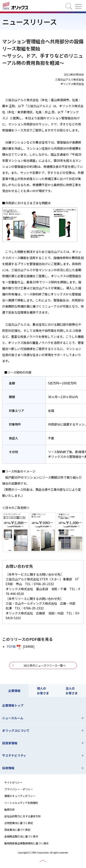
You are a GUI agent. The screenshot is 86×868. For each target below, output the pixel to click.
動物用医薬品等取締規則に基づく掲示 (26, 843)
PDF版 (11, 646)
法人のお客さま (72, 691)
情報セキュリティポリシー (20, 796)
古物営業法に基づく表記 (19, 823)
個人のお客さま (43, 691)
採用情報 (8, 768)
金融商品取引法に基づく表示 (21, 836)
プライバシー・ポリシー (19, 789)
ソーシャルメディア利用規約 (21, 803)
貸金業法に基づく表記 (17, 830)
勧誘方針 (10, 809)
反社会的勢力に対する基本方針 (23, 816)
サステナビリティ (14, 755)
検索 (69, 6)
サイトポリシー (13, 782)
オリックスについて (16, 730)
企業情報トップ (13, 705)
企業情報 (14, 691)
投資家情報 (10, 743)
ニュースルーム (13, 718)
